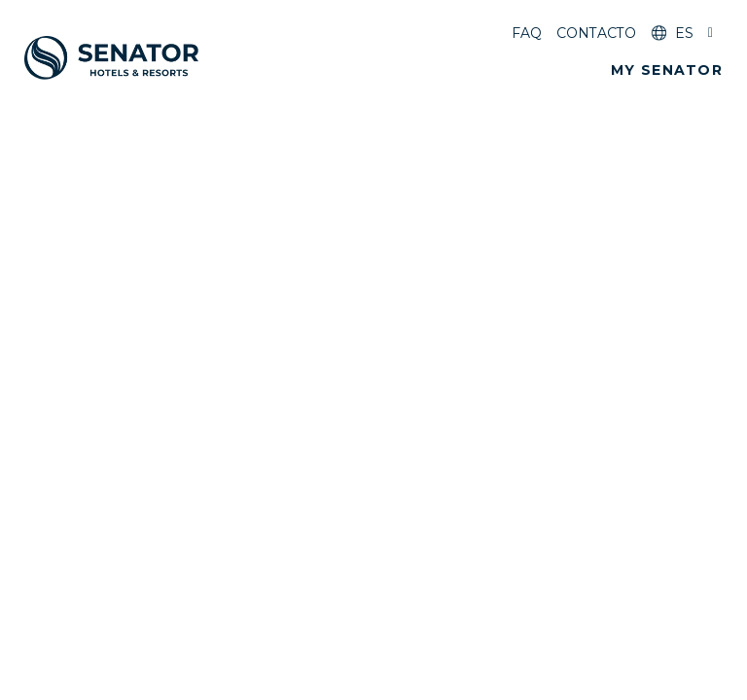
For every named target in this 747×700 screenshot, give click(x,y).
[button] (667, 70)
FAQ (527, 33)
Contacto (596, 33)
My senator (667, 70)
